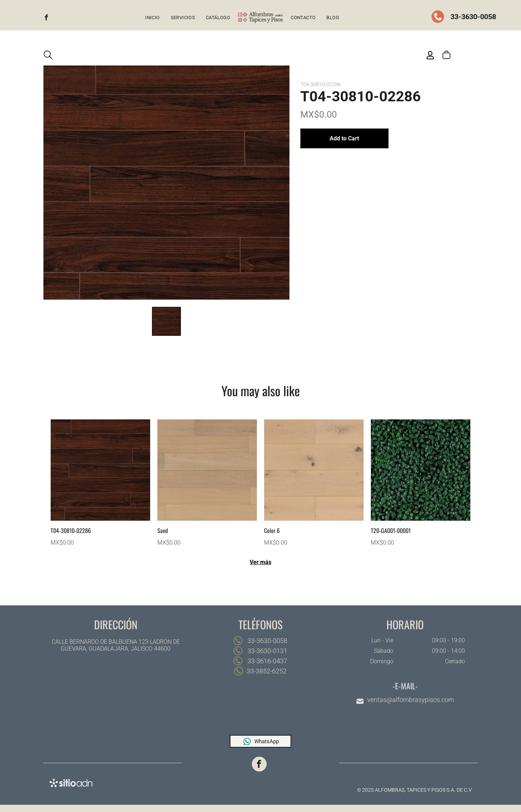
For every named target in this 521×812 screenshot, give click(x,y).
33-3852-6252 (267, 671)
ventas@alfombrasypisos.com (411, 700)
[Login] (430, 55)
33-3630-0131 (267, 651)
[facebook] (46, 18)
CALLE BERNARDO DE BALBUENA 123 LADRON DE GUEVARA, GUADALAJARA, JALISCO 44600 (116, 645)
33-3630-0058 (472, 17)
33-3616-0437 (267, 661)
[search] (48, 56)
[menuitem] (152, 18)
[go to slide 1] (166, 321)
